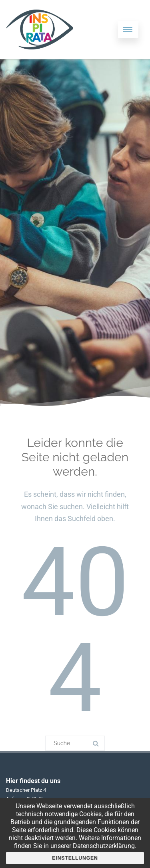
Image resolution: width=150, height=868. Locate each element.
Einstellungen (75, 858)
